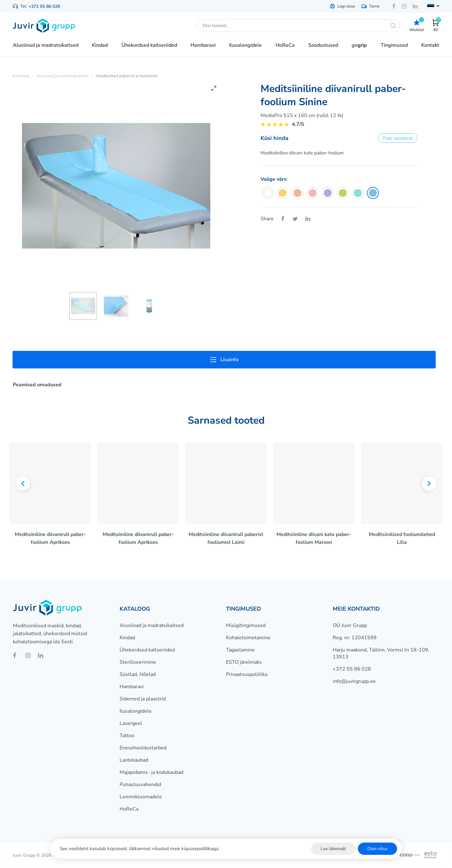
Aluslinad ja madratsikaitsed (152, 625)
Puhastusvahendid (140, 785)
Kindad (127, 638)
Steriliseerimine (138, 662)
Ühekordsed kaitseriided (147, 650)
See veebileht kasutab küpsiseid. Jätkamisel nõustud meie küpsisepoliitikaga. (140, 849)
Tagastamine (240, 650)
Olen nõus (377, 849)
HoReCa (129, 809)
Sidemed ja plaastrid (143, 699)
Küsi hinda (274, 138)
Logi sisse (342, 6)
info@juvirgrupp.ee (354, 681)
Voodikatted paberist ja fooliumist (127, 76)
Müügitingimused (246, 625)
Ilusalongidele (136, 711)
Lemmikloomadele (141, 797)
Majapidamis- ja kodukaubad (151, 772)
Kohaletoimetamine (248, 638)
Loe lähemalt (333, 849)
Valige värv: (274, 179)
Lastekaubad (134, 760)
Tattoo (127, 736)
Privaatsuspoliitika (247, 674)
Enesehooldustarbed (143, 748)
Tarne (370, 6)
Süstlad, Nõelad (138, 674)
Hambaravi (132, 687)
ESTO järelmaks (244, 662)
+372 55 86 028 (44, 6)
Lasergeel (131, 723)
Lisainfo (224, 360)
